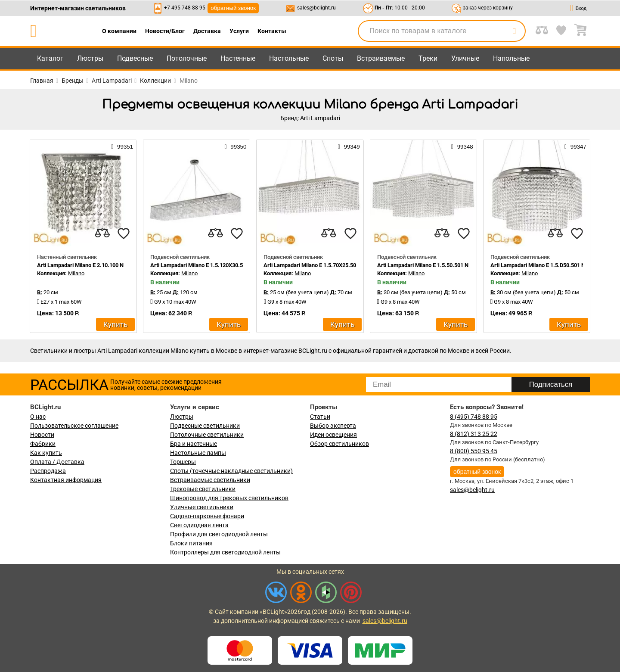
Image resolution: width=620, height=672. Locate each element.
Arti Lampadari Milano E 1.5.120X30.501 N (202, 265)
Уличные (465, 58)
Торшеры (183, 462)
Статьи (320, 417)
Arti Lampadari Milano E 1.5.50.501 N (423, 265)
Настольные (289, 58)
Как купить (46, 453)
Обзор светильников (339, 444)
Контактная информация (66, 480)
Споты (333, 58)
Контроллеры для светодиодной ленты (225, 552)
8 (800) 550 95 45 (474, 451)
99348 (462, 146)
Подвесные (135, 58)
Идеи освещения (333, 435)
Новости (42, 435)
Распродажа (48, 471)
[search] (514, 31)
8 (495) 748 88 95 (474, 417)
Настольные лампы (198, 453)
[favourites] (124, 233)
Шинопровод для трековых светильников (229, 498)
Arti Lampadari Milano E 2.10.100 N (80, 265)
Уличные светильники (202, 507)
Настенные (238, 58)
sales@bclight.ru (316, 8)
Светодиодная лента (199, 525)
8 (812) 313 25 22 (474, 434)
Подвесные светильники (205, 426)
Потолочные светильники (207, 435)
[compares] (102, 233)
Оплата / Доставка (57, 462)
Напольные (511, 58)
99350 (235, 146)
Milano (76, 273)
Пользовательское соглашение (74, 426)
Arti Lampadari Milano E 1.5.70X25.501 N (314, 265)
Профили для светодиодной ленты (219, 534)
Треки (428, 58)
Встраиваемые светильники (210, 480)
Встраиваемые (381, 58)
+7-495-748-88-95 (185, 8)
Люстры (90, 58)
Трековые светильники (203, 489)
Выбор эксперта (333, 426)
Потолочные (187, 58)
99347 (575, 146)
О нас (38, 417)
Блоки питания (191, 543)
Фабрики (43, 444)
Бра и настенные (194, 444)
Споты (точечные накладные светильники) (231, 471)
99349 (349, 146)
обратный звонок (233, 8)
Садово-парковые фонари (207, 516)
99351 (122, 146)
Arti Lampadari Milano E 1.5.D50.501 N (538, 265)
